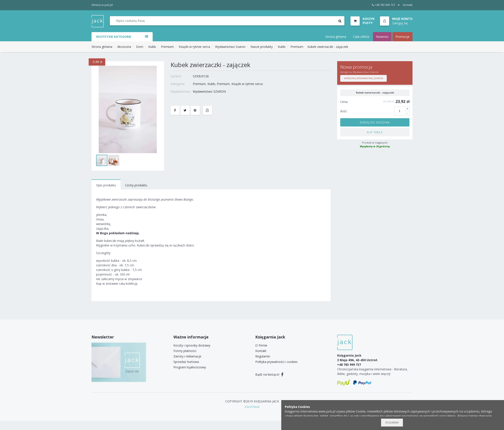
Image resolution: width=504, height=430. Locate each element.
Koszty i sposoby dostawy (192, 345)
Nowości (382, 37)
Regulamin (263, 356)
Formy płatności (185, 351)
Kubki (152, 47)
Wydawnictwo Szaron (230, 47)
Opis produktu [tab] (106, 185)
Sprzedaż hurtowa (186, 362)
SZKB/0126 (201, 76)
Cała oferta (361, 37)
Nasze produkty (262, 47)
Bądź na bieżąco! (269, 374)
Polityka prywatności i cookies (276, 362)
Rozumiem (392, 422)
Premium (167, 47)
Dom (140, 47)
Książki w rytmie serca (194, 47)
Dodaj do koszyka (375, 122)
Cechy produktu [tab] (136, 185)
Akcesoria (124, 47)
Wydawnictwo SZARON (209, 91)
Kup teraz (375, 132)
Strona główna (336, 37)
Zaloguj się (400, 23)
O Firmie (261, 345)
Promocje (402, 37)
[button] (396, 21)
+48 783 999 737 (384, 5)
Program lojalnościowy (190, 367)
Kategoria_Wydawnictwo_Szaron (363, 78)
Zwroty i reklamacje (187, 356)
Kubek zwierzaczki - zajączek (328, 47)
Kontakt (408, 5)
